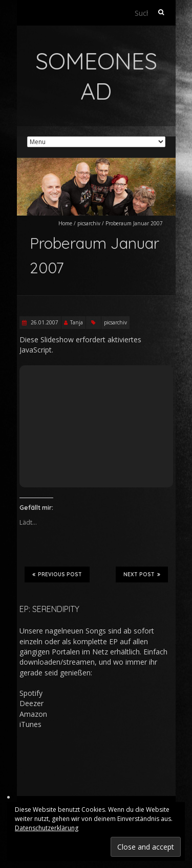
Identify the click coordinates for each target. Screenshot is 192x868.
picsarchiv (89, 223)
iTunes (30, 724)
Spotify (31, 693)
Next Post (142, 574)
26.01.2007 (44, 322)
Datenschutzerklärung (47, 828)
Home (65, 223)
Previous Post (57, 574)
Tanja (77, 322)
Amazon (33, 714)
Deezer (31, 703)
